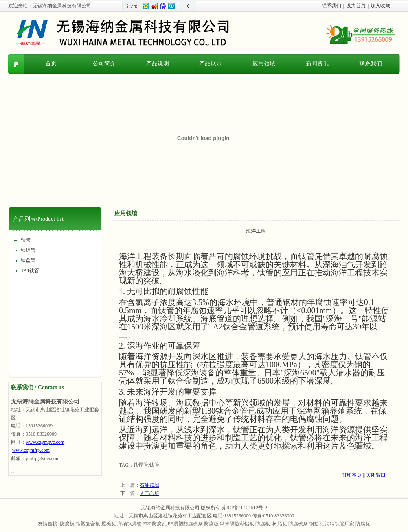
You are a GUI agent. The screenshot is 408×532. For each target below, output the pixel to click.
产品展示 (211, 64)
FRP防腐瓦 (155, 524)
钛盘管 (28, 260)
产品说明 (158, 64)
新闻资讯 (317, 64)
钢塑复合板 (88, 524)
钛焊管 (28, 250)
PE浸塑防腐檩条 (185, 524)
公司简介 (104, 64)
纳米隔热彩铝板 (237, 524)
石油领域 (149, 485)
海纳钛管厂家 (340, 524)
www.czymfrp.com (31, 450)
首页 (51, 64)
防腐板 (67, 524)
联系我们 (331, 6)
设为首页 (356, 6)
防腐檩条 (298, 524)
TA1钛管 (30, 270)
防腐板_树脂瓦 (271, 524)
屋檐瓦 (109, 524)
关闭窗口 (376, 475)
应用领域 (264, 64)
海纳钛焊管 (129, 524)
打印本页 (352, 475)
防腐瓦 (363, 524)
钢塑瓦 (316, 524)
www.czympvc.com (45, 442)
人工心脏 (149, 493)
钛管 (26, 240)
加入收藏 (380, 6)
